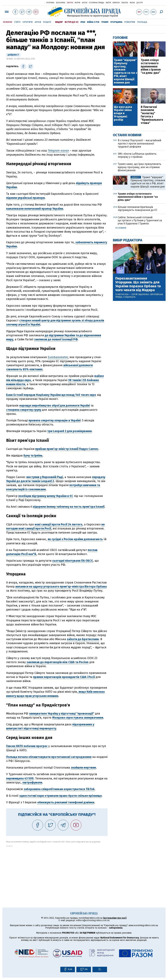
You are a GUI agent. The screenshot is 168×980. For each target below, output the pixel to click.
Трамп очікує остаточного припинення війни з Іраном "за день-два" (151, 67)
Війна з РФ (93, 22)
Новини (8, 22)
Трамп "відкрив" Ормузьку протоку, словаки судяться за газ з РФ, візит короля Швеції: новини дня (126, 71)
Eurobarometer (58, 357)
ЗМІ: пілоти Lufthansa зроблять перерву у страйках (137, 155)
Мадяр (59, 22)
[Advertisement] (57, 870)
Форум (78, 3)
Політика (50, 3)
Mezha (132, 3)
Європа (70, 3)
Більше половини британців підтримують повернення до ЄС (138, 209)
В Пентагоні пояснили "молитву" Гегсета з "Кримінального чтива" (152, 115)
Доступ (140, 3)
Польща (142, 22)
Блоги (85, 3)
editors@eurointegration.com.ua (93, 920)
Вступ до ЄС (72, 22)
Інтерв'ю (28, 22)
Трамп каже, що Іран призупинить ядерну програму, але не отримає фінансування (139, 167)
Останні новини (127, 135)
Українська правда (34, 3)
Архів (38, 22)
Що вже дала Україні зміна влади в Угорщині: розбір (123, 113)
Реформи (130, 22)
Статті (17, 22)
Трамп (105, 22)
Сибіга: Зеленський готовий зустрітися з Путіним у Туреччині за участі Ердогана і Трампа (140, 220)
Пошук (47, 22)
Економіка (61, 3)
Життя (108, 3)
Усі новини (121, 228)
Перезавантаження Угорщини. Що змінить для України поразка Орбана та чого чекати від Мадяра (138, 284)
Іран (83, 22)
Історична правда (96, 3)
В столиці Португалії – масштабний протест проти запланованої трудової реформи (139, 143)
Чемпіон (116, 3)
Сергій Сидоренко (140, 294)
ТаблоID (125, 3)
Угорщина (116, 22)
